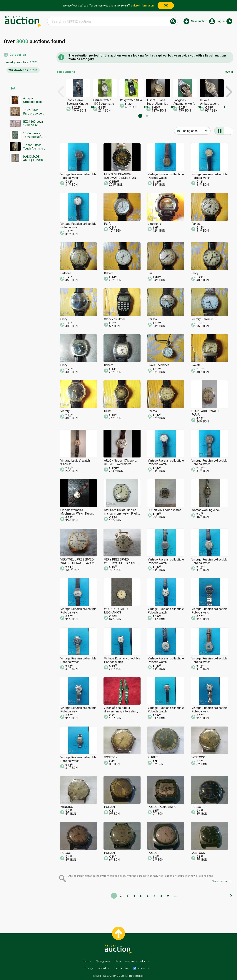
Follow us (142, 968)
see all (229, 72)
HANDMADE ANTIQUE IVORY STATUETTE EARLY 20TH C (34, 158)
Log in (221, 21)
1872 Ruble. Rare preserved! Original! (34, 112)
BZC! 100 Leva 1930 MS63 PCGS (33, 123)
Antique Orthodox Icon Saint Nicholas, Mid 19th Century (33, 100)
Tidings (89, 968)
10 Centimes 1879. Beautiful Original (33, 135)
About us (104, 968)
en (229, 21)
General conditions (137, 961)
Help (118, 961)
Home (87, 961)
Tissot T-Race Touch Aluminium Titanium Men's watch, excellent (34, 147)
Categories (18, 55)
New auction (199, 21)
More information (143, 6)
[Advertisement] (25, 236)
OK (166, 5)
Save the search (222, 881)
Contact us (121, 968)
